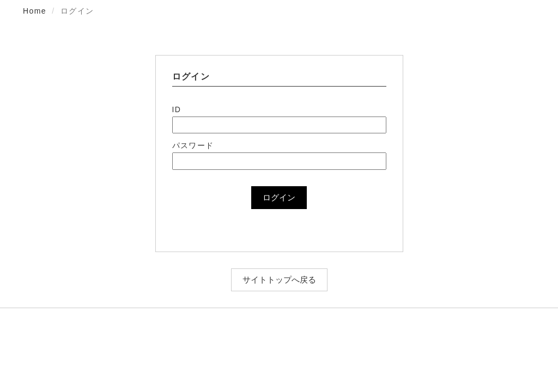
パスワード (193, 145)
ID (177, 109)
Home (35, 11)
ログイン (279, 197)
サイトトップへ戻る (279, 280)
